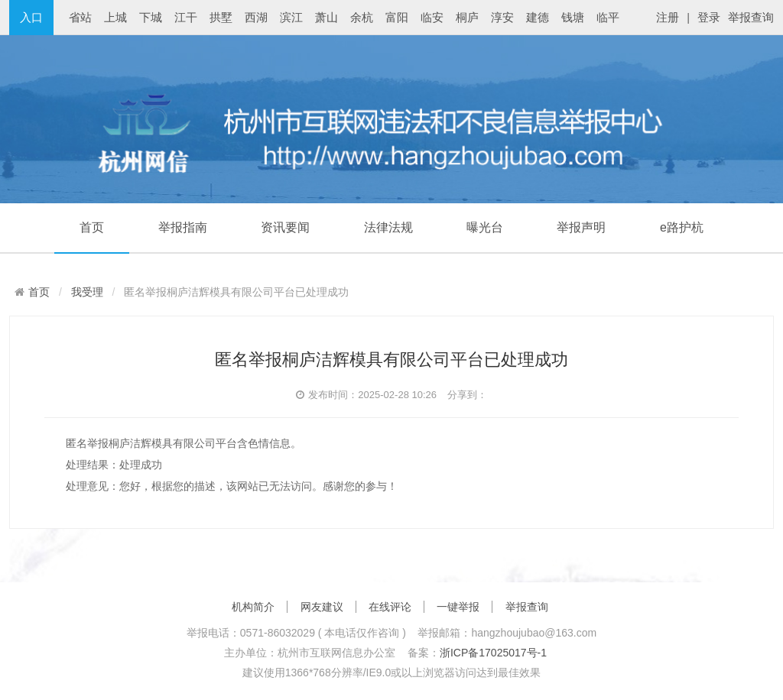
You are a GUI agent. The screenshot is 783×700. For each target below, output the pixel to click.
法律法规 (388, 227)
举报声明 (581, 227)
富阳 (397, 17)
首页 (92, 227)
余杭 (362, 17)
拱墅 (221, 17)
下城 (151, 17)
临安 (432, 17)
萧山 (327, 17)
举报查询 (751, 17)
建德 (538, 17)
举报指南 (183, 227)
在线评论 (390, 607)
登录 (709, 17)
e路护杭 (682, 227)
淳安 (502, 17)
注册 (668, 17)
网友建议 (322, 607)
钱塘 (573, 17)
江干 (186, 17)
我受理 (87, 292)
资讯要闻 (285, 227)
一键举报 (458, 607)
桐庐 (467, 17)
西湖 (256, 17)
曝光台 (485, 227)
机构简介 (253, 607)
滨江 (291, 17)
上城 (115, 17)
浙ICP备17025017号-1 (493, 653)
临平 (608, 17)
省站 (80, 17)
